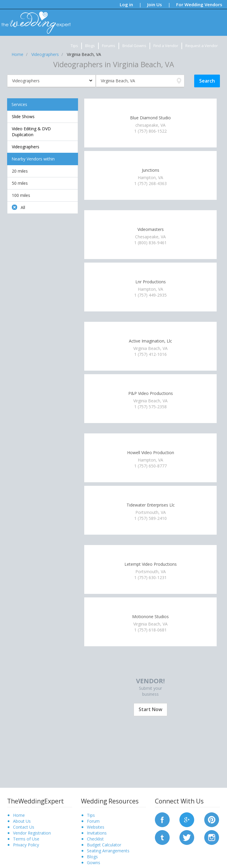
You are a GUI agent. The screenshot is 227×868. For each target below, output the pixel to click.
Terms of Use (26, 839)
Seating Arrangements (108, 851)
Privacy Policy (26, 845)
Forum (93, 821)
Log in (126, 4)
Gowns (94, 863)
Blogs (90, 46)
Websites (96, 827)
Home (19, 815)
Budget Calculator (104, 845)
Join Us (155, 4)
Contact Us (24, 827)
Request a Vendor (202, 46)
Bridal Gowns (134, 46)
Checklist (95, 839)
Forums (109, 46)
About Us (22, 821)
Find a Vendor (166, 46)
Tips (74, 46)
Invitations (97, 833)
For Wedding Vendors (199, 4)
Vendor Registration (32, 833)
